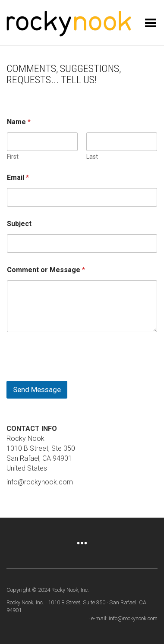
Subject (19, 224)
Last (92, 157)
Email (18, 177)
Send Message (37, 390)
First (13, 157)
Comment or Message (46, 270)
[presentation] (72, 375)
